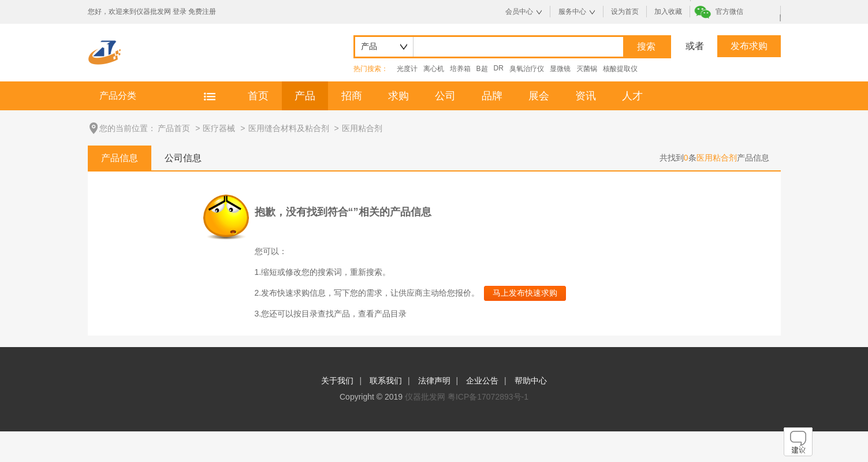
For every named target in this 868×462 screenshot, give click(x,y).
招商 (352, 96)
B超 (482, 69)
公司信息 (183, 158)
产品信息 (120, 158)
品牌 (492, 96)
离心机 (434, 69)
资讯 (586, 96)
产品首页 (174, 128)
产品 (305, 96)
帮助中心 (531, 381)
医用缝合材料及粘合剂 (289, 128)
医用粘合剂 (362, 128)
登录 (180, 12)
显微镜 (560, 69)
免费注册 (202, 12)
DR (499, 68)
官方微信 (729, 12)
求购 (398, 96)
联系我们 (386, 381)
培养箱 (460, 69)
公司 (445, 96)
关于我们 (337, 381)
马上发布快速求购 (525, 293)
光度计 (407, 69)
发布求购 (749, 46)
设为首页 (625, 12)
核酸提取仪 (620, 69)
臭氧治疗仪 (527, 69)
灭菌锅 (587, 69)
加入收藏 (668, 12)
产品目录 (390, 314)
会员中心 (519, 12)
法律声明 (434, 381)
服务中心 (572, 12)
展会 (539, 96)
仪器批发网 (425, 397)
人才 (632, 96)
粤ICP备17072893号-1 (488, 397)
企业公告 (482, 381)
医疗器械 (219, 128)
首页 (258, 96)
